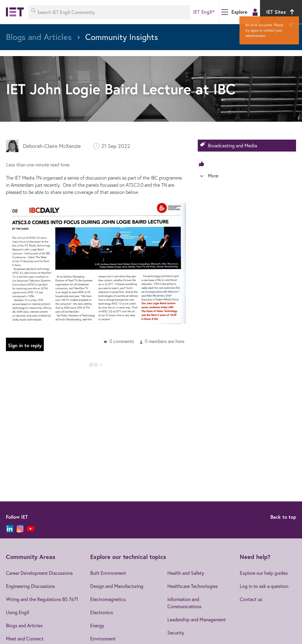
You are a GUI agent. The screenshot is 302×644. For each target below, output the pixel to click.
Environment (103, 638)
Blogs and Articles (24, 625)
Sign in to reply (25, 345)
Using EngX (18, 612)
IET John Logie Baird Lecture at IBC (121, 89)
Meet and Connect (25, 638)
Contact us (251, 599)
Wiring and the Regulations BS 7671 (42, 599)
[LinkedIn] (10, 529)
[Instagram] (20, 529)
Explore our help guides (264, 573)
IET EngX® (204, 12)
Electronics (102, 612)
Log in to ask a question (264, 586)
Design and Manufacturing (117, 586)
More (213, 176)
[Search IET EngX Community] (109, 12)
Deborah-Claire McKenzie (52, 146)
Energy (97, 625)
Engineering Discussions (30, 586)
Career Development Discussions (39, 573)
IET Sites (281, 12)
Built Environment (108, 573)
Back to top (283, 517)
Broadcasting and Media (232, 145)
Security (176, 633)
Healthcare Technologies (193, 586)
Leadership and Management (197, 619)
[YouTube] (31, 529)
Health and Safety (186, 573)
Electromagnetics (108, 599)
